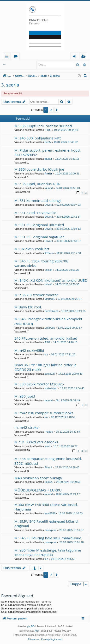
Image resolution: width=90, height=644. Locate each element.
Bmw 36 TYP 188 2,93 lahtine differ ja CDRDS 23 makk (45, 367)
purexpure (51, 530)
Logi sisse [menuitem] (75, 57)
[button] (57, 110)
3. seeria (10, 85)
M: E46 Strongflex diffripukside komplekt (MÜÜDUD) (48, 321)
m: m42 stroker (27, 427)
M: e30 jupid (25, 396)
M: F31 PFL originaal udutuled (39, 225)
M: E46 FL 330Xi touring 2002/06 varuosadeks (41, 263)
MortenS (50, 299)
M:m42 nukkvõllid (29, 350)
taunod (49, 188)
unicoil (48, 270)
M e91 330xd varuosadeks (36, 442)
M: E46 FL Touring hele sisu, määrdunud (48, 538)
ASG (47, 342)
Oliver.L (49, 205)
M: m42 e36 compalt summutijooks (44, 413)
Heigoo (49, 432)
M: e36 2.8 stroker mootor (36, 295)
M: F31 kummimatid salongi (38, 200)
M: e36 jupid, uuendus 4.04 (37, 184)
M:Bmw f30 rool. (28, 307)
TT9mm (49, 253)
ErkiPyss (50, 328)
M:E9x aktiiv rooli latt (32, 249)
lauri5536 (50, 513)
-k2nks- (49, 482)
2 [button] (51, 110)
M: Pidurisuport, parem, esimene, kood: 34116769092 (48, 152)
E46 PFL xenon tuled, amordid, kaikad (46, 338)
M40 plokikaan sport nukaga (38, 478)
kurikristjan (51, 388)
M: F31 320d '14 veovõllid (35, 213)
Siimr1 (48, 467)
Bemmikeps (51, 311)
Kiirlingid (8, 57)
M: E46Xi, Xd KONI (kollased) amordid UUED (51, 280)
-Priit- (48, 130)
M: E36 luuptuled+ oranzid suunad (43, 126)
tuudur (48, 159)
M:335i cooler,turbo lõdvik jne (39, 169)
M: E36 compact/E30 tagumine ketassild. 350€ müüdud (48, 461)
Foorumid (17, 57)
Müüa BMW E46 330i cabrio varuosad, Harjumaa (46, 507)
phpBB (31, 626)
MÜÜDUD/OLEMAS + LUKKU (38, 490)
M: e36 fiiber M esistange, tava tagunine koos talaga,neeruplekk (48, 552)
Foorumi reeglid (13, 93)
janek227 (50, 374)
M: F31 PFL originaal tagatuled (39, 237)
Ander (48, 174)
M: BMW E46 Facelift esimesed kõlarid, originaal (47, 524)
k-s (46, 354)
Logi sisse (12, 64)
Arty (37, 631)
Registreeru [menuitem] (84, 57)
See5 (48, 142)
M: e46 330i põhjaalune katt (38, 138)
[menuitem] (85, 76)
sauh (48, 446)
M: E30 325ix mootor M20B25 (39, 384)
